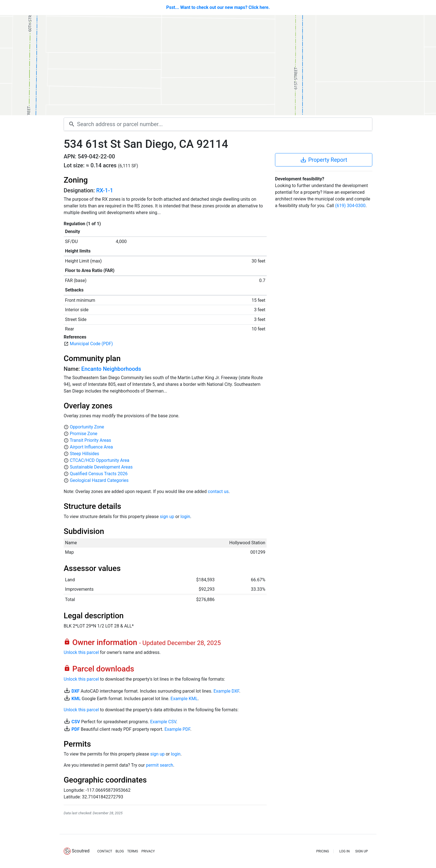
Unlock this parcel (81, 652)
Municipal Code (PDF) (91, 344)
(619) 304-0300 (350, 206)
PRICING (323, 851)
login (185, 517)
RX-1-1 (105, 190)
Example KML (184, 699)
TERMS (132, 851)
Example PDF (177, 729)
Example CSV (163, 722)
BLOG (120, 851)
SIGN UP (362, 851)
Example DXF (226, 691)
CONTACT (105, 851)
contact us (218, 491)
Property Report (324, 160)
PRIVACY (148, 851)
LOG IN (344, 851)
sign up (167, 517)
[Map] (218, 65)
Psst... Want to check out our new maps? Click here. (218, 7)
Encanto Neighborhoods (111, 369)
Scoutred (81, 851)
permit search (160, 765)
